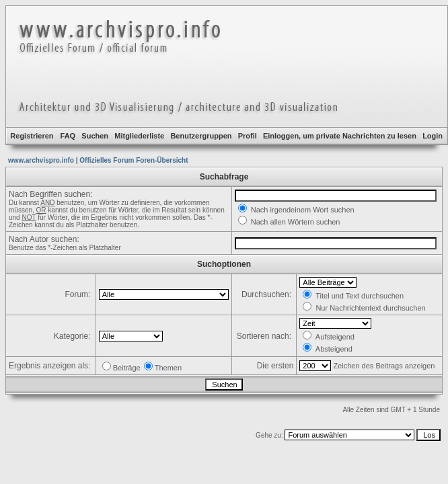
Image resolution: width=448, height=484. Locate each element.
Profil (248, 136)
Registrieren (32, 136)
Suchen (95, 136)
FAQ (68, 136)
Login (433, 136)
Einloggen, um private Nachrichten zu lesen (340, 136)
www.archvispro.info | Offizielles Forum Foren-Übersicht (98, 160)
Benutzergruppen (201, 136)
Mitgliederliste (139, 136)
